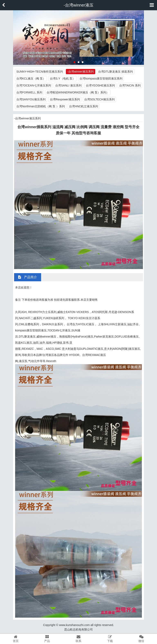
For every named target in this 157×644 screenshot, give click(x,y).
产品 (47, 639)
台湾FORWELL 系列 (29, 92)
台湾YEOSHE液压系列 (100, 85)
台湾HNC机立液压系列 (84, 106)
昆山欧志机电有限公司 (78, 629)
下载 (110, 639)
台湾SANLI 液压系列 (68, 85)
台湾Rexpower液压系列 (65, 99)
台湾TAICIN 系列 (130, 85)
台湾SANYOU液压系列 (31, 99)
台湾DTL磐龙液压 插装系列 (116, 72)
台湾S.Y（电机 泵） (63, 79)
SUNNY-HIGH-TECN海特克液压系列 (40, 72)
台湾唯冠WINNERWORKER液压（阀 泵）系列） (78, 92)
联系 (78, 639)
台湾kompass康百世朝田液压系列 (101, 79)
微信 (141, 639)
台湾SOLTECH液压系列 (99, 99)
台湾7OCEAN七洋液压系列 (34, 85)
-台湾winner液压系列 (81, 72)
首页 (16, 639)
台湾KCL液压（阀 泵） (31, 79)
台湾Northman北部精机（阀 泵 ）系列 (41, 106)
